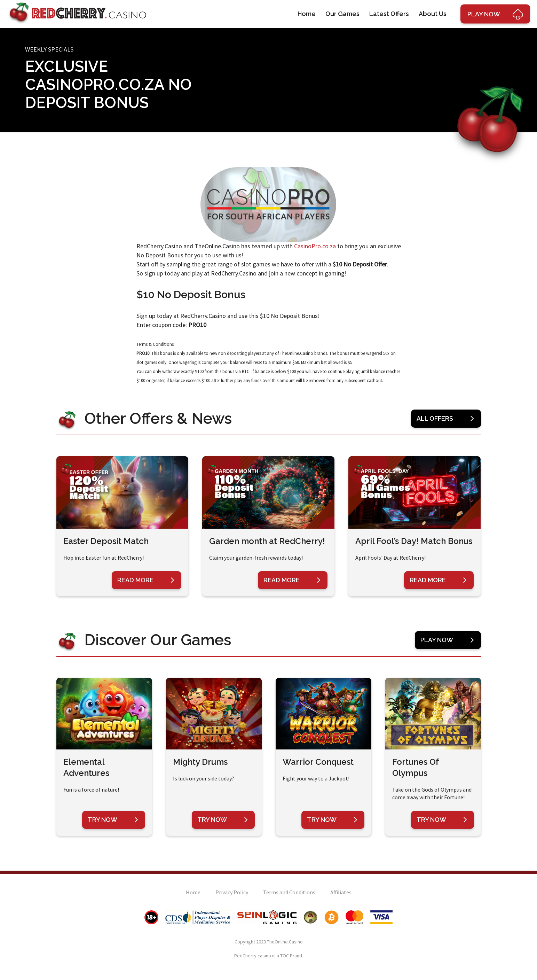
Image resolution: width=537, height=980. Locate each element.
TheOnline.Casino (285, 942)
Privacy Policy (232, 892)
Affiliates (341, 892)
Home (307, 14)
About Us (433, 14)
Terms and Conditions (289, 892)
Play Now (447, 640)
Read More (146, 580)
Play (495, 14)
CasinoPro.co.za (315, 246)
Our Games (342, 14)
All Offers (445, 419)
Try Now (113, 820)
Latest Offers (389, 14)
